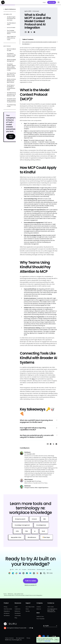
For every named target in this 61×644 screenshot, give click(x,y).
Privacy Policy (47, 641)
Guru (33, 379)
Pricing (5, 607)
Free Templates (41, 619)
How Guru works (8, 609)
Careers (39, 607)
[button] (58, 2)
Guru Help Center (30, 607)
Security (28, 611)
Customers (17, 609)
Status (27, 609)
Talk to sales (52, 2)
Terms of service (9, 638)
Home (5, 594)
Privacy (28, 638)
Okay (56, 640)
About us (39, 609)
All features (7, 613)
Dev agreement (20, 638)
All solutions (7, 616)
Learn (16, 607)
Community (18, 616)
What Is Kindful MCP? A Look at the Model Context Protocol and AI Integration (23, 595)
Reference (11, 594)
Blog (16, 618)
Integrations (7, 611)
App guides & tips (19, 594)
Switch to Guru (40, 617)
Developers (18, 613)
